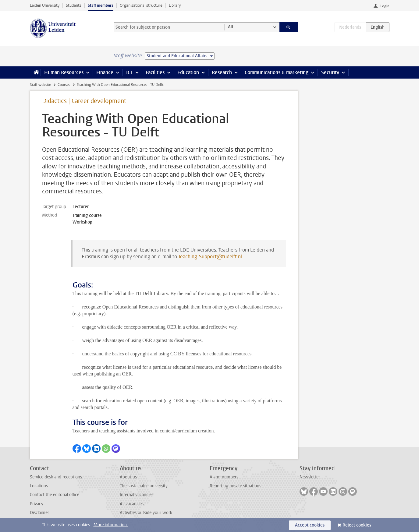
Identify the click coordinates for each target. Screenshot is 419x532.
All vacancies (132, 504)
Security (330, 72)
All (231, 27)
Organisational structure (141, 5)
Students (74, 5)
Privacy (37, 504)
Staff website (40, 85)
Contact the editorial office (55, 495)
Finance (105, 72)
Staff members (101, 5)
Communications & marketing (277, 72)
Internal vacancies (137, 495)
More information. (111, 525)
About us (128, 477)
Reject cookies (357, 525)
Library (175, 5)
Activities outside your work (146, 513)
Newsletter (310, 477)
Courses (64, 85)
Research (222, 72)
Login (385, 6)
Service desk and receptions (56, 477)
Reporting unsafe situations (235, 486)
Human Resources (64, 72)
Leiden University (45, 5)
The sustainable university (144, 486)
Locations (39, 486)
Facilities (155, 72)
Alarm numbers (224, 477)
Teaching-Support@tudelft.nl (210, 257)
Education (188, 72)
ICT (130, 72)
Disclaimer (39, 513)
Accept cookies (310, 525)
